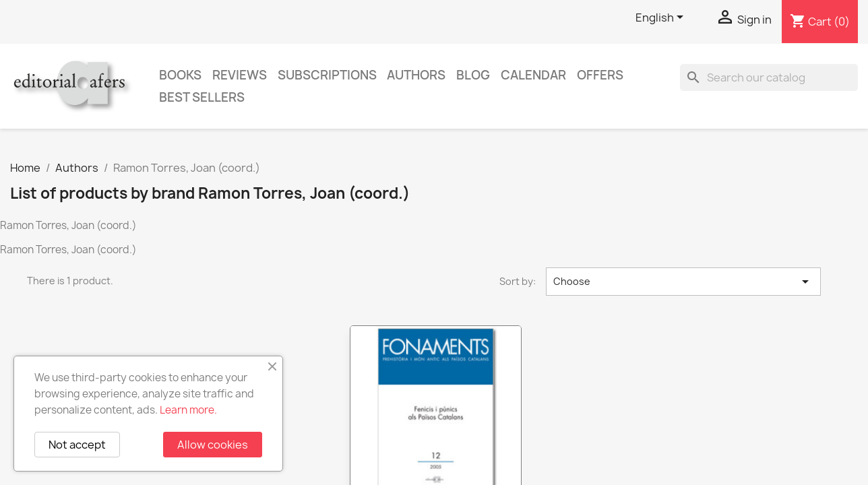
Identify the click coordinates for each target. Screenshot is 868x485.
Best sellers (202, 97)
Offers (600, 75)
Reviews (240, 75)
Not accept (77, 445)
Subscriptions (327, 75)
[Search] (769, 77)
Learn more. (188, 410)
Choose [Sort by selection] (683, 282)
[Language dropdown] (662, 18)
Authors (416, 75)
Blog (473, 75)
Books (180, 75)
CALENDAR (533, 75)
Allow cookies (213, 445)
